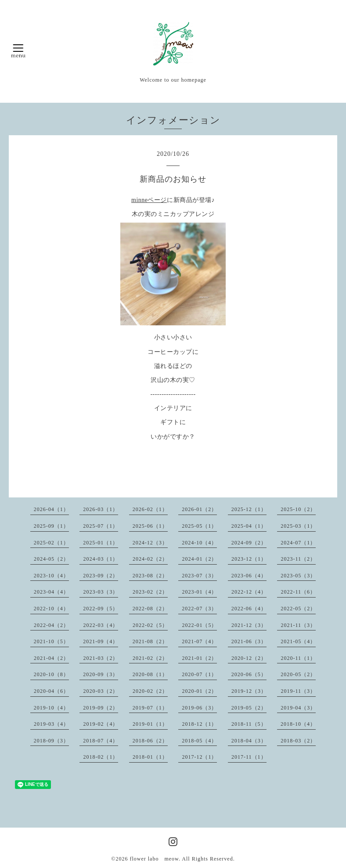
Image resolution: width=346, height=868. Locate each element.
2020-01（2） (199, 691)
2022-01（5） (199, 625)
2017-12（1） (199, 757)
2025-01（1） (101, 543)
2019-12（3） (249, 691)
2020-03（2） (101, 691)
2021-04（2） (51, 658)
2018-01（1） (150, 757)
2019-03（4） (51, 724)
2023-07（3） (199, 576)
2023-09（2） (101, 576)
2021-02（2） (150, 658)
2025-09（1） (51, 526)
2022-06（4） (249, 609)
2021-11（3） (298, 625)
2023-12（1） (249, 559)
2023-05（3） (298, 576)
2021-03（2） (101, 658)
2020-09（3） (101, 674)
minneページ (149, 200)
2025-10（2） (298, 509)
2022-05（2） (298, 609)
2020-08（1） (150, 674)
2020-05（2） (298, 674)
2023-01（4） (199, 592)
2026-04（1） (51, 509)
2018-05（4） (199, 741)
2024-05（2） (51, 559)
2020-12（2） (249, 658)
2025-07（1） (101, 526)
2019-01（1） (150, 724)
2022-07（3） (199, 609)
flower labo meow (154, 859)
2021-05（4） (298, 641)
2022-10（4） (51, 609)
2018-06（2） (150, 741)
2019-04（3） (298, 708)
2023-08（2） (150, 576)
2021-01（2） (199, 658)
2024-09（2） (249, 543)
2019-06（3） (199, 708)
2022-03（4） (101, 625)
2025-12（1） (249, 509)
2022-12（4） (249, 592)
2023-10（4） (51, 576)
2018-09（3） (51, 741)
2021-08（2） (150, 641)
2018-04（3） (249, 741)
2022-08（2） (150, 609)
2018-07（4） (101, 741)
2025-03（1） (298, 526)
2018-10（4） (298, 724)
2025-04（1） (249, 526)
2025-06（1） (150, 526)
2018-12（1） (199, 724)
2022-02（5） (150, 625)
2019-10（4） (51, 708)
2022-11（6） (298, 592)
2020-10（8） (51, 674)
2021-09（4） (101, 641)
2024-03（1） (101, 559)
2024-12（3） (150, 543)
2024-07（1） (298, 543)
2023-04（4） (51, 592)
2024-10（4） (199, 543)
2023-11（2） (298, 559)
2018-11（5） (249, 724)
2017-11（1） (249, 757)
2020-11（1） (298, 658)
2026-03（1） (101, 509)
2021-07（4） (199, 641)
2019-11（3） (298, 691)
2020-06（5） (249, 674)
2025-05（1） (199, 526)
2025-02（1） (51, 543)
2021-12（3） (249, 625)
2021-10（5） (51, 641)
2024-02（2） (150, 559)
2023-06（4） (249, 576)
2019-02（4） (101, 724)
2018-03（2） (298, 741)
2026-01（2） (199, 509)
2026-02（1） (150, 509)
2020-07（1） (199, 674)
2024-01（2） (199, 559)
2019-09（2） (101, 708)
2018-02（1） (101, 757)
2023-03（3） (101, 592)
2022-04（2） (51, 625)
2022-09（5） (101, 609)
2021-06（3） (249, 641)
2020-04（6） (51, 691)
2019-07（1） (150, 708)
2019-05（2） (249, 708)
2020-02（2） (150, 691)
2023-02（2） (150, 592)
